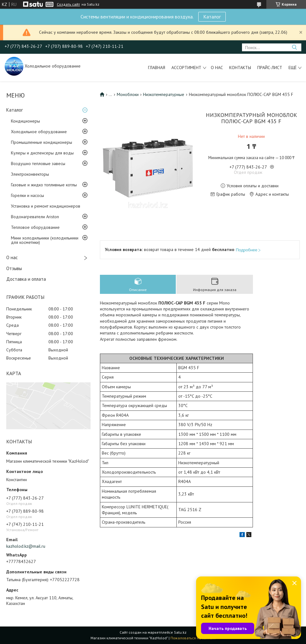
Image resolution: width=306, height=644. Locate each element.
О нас (217, 68)
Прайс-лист (270, 68)
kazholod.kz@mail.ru (26, 546)
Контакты (240, 68)
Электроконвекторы (30, 174)
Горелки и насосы (27, 195)
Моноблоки (128, 94)
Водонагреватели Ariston (35, 217)
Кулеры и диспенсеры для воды (42, 153)
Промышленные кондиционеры (42, 142)
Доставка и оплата (26, 279)
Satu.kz (180, 632)
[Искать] (294, 47)
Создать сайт (68, 4)
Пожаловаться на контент (193, 638)
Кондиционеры (25, 121)
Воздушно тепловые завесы (38, 164)
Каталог (212, 17)
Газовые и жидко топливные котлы (44, 185)
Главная (157, 68)
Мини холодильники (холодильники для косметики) (45, 240)
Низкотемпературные (164, 94)
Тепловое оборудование (35, 227)
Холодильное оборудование (39, 132)
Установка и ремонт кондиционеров (46, 206)
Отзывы (14, 268)
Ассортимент (186, 68)
